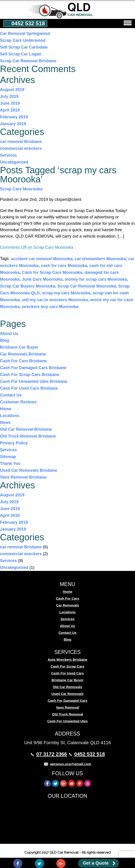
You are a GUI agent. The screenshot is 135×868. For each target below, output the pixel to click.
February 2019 (14, 117)
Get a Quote (96, 863)
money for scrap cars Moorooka (96, 279)
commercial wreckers (21, 148)
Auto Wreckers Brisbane (67, 659)
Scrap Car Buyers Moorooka (28, 286)
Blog (5, 340)
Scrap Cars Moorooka (21, 189)
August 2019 (12, 90)
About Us (9, 334)
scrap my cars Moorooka (66, 293)
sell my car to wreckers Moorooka (55, 300)
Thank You (10, 464)
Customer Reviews (18, 402)
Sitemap (8, 457)
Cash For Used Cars (67, 673)
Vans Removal (67, 707)
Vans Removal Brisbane (23, 477)
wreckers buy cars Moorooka (50, 307)
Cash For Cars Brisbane (23, 361)
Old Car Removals (67, 687)
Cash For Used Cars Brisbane (29, 388)
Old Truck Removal (67, 714)
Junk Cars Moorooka (42, 279)
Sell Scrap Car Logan (21, 54)
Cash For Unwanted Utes (67, 721)
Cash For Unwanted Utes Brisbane (34, 381)
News (5, 422)
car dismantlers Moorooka (100, 259)
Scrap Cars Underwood (23, 40)
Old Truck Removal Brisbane (28, 436)
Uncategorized (14, 162)
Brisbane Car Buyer (19, 347)
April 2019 (10, 110)
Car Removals (67, 605)
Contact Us (11, 395)
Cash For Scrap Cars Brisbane (30, 375)
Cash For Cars (68, 598)
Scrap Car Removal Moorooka (87, 286)
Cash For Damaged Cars (67, 701)
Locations (10, 416)
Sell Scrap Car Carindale (24, 47)
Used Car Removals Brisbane (29, 470)
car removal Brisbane (21, 142)
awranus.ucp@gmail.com (71, 764)
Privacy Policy (14, 443)
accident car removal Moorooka (42, 259)
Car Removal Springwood (25, 34)
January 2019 (13, 124)
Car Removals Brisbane (23, 354)
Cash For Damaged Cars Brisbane (33, 368)
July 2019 (9, 96)
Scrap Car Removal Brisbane (28, 61)
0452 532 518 (28, 23)
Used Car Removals (68, 694)
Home (6, 409)
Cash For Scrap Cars (67, 666)
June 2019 (10, 103)
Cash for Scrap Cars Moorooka (52, 272)
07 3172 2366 (52, 754)
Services (8, 155)
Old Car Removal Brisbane (26, 429)
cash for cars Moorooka (64, 266)
